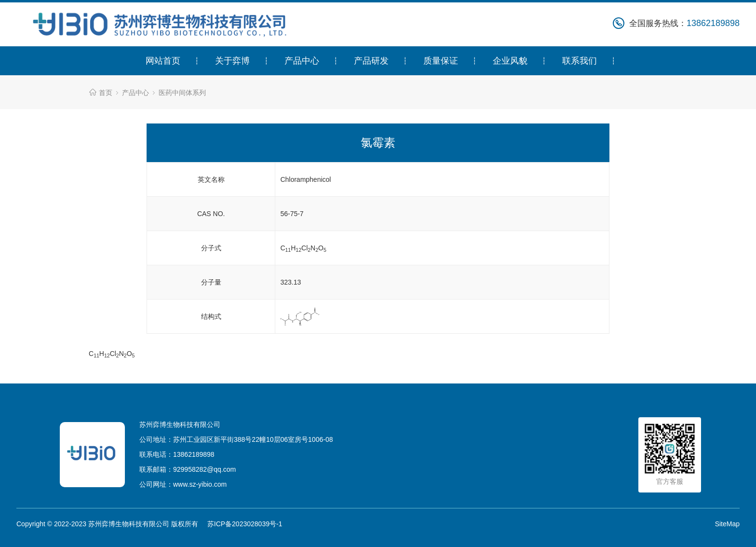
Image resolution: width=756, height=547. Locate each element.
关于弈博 (232, 61)
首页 (106, 93)
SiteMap (727, 524)
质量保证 (441, 61)
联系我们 (580, 61)
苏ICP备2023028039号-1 (245, 524)
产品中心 (302, 61)
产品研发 (371, 61)
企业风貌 (510, 61)
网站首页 (163, 61)
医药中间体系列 (182, 93)
